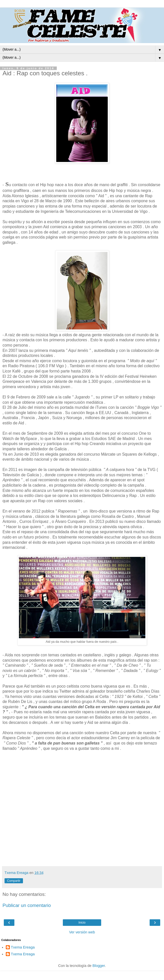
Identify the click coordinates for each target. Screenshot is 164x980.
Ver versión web (82, 932)
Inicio (82, 923)
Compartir (14, 881)
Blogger (99, 966)
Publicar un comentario (27, 905)
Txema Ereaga (23, 947)
